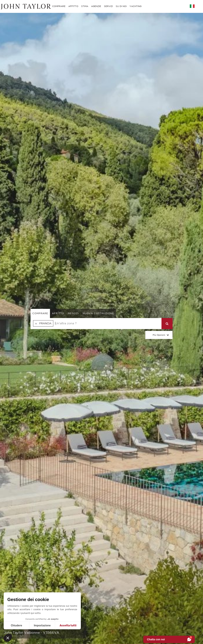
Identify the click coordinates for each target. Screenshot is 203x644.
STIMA (85, 6)
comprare (40, 313)
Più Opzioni (159, 335)
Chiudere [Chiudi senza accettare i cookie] (16, 626)
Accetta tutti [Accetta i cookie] (68, 626)
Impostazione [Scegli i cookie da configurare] (42, 626)
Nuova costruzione (98, 313)
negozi (73, 313)
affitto (58, 313)
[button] (8, 638)
